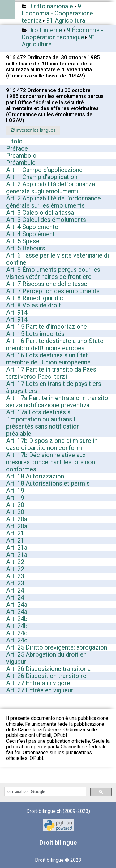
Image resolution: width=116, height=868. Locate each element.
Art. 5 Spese (23, 241)
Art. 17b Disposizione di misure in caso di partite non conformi (52, 444)
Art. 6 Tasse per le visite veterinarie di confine (58, 259)
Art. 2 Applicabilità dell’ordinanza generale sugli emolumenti (51, 188)
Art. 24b (17, 619)
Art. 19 (15, 491)
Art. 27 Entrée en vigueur (40, 690)
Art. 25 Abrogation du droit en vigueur (46, 658)
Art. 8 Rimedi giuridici (35, 298)
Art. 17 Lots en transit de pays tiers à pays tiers (54, 387)
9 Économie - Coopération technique (62, 34)
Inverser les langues (33, 130)
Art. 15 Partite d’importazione (47, 327)
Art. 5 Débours (26, 248)
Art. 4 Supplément (30, 234)
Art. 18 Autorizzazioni (36, 476)
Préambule (21, 163)
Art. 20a (17, 519)
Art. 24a (17, 605)
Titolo (14, 141)
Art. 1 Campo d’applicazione (44, 170)
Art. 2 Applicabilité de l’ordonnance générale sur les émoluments (54, 202)
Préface (17, 148)
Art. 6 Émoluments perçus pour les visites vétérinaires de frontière (53, 273)
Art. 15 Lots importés (35, 334)
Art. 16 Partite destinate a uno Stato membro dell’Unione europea (55, 344)
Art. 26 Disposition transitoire (46, 676)
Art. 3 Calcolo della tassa (40, 213)
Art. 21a (17, 548)
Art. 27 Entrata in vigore (38, 683)
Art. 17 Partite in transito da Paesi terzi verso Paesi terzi (52, 373)
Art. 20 (15, 505)
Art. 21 (15, 533)
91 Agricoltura (66, 20)
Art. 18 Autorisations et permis (48, 483)
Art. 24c (17, 633)
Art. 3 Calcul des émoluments (46, 220)
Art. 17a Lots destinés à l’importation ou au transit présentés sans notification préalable (43, 423)
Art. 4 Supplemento (32, 227)
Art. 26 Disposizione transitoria (48, 669)
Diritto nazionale (51, 6)
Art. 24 (15, 590)
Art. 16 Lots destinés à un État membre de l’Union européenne (48, 359)
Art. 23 (15, 576)
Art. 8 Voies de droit (34, 305)
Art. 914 (17, 312)
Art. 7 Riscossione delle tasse (47, 284)
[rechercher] (45, 792)
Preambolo (21, 156)
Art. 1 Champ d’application (42, 177)
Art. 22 (15, 562)
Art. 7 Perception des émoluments (53, 291)
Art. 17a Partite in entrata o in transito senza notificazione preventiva (57, 401)
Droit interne (45, 30)
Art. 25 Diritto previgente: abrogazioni (57, 647)
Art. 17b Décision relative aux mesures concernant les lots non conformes (51, 462)
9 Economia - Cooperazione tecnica (57, 13)
